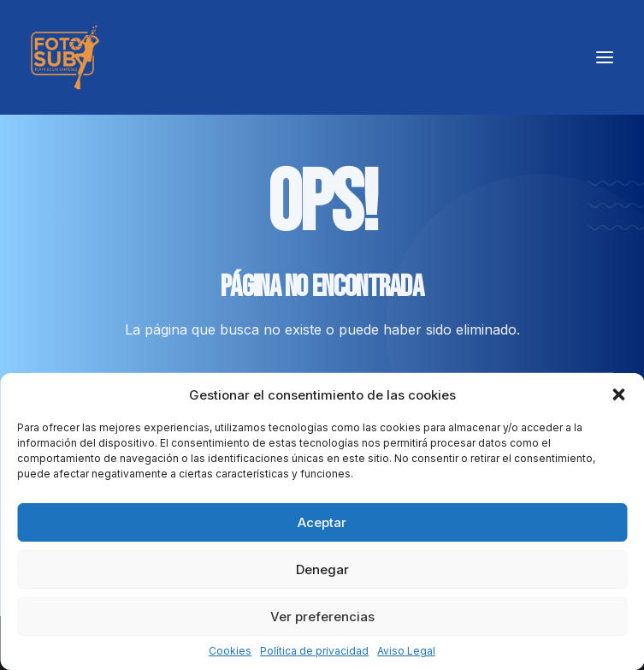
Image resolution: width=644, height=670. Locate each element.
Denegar (322, 569)
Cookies (230, 651)
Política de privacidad (314, 651)
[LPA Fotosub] (65, 57)
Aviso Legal (406, 651)
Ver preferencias (322, 617)
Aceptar (322, 522)
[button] (618, 394)
